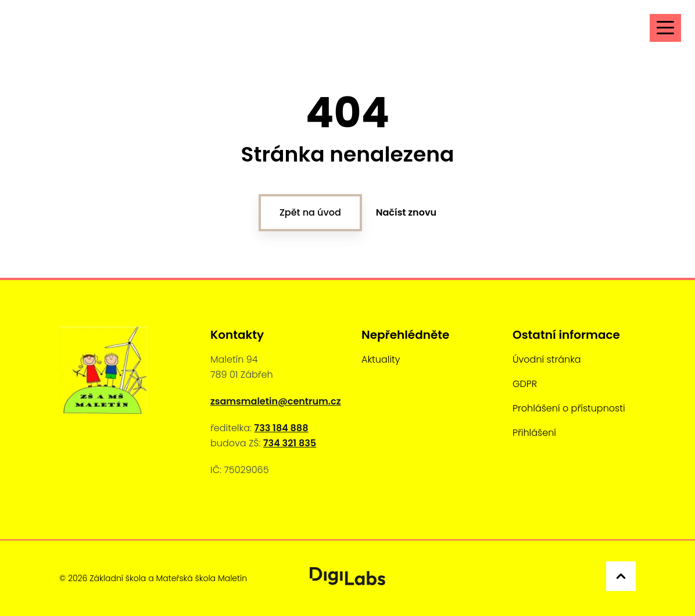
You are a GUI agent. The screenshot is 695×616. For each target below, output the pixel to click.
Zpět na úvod (310, 212)
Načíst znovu (406, 212)
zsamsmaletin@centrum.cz (275, 401)
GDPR (525, 384)
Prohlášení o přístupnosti (569, 408)
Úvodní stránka (547, 359)
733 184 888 (281, 428)
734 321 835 (290, 443)
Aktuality (381, 359)
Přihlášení (534, 433)
